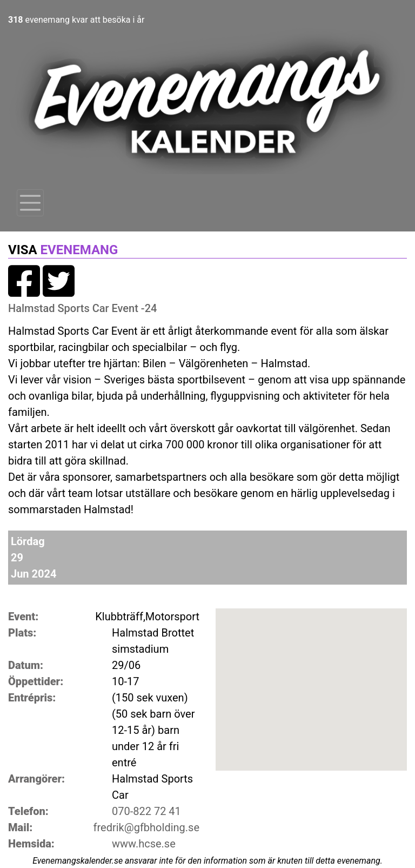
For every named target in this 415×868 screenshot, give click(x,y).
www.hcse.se (144, 844)
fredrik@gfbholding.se (146, 827)
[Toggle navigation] (30, 203)
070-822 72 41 (146, 811)
